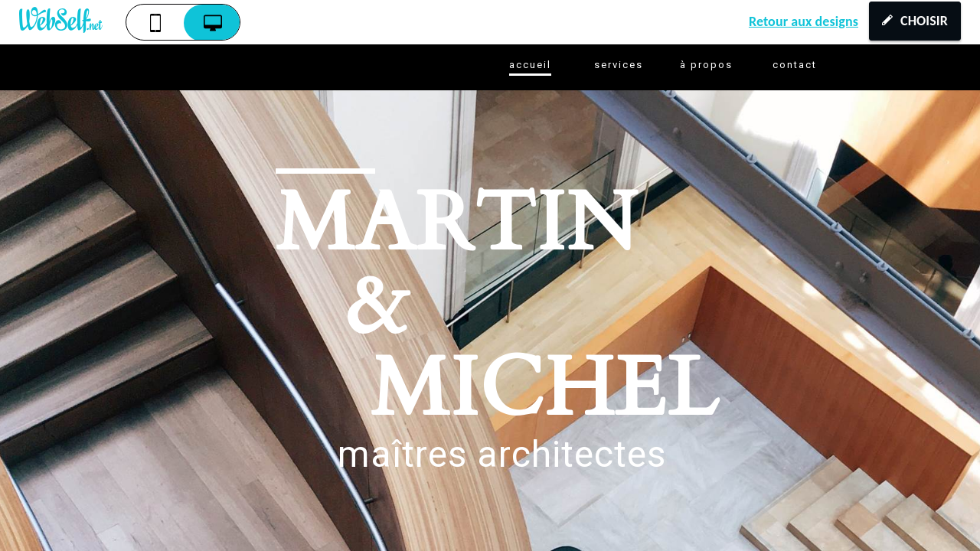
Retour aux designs (804, 21)
